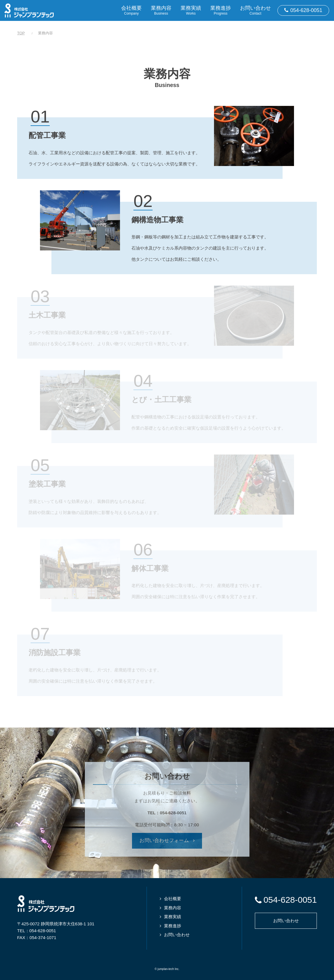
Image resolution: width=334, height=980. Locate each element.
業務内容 (173, 908)
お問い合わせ (177, 935)
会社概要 (173, 899)
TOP (21, 33)
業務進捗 (173, 926)
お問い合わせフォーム (164, 840)
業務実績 (173, 917)
